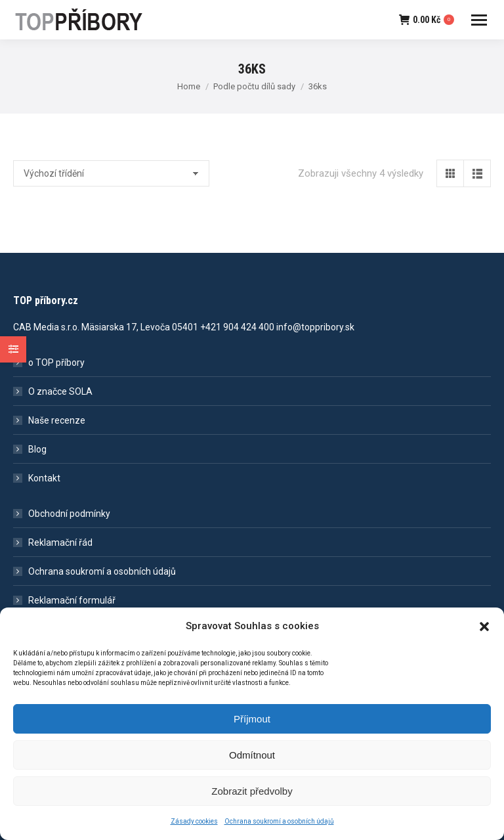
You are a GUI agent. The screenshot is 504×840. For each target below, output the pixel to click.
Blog (37, 449)
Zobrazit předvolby (252, 801)
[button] (484, 636)
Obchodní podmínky (69, 514)
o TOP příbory (56, 363)
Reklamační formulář (72, 600)
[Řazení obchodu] (111, 173)
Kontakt (44, 478)
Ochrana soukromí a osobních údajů (102, 571)
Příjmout (252, 729)
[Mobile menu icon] (479, 20)
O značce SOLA (60, 391)
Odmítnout (252, 765)
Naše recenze (57, 420)
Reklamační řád (60, 542)
